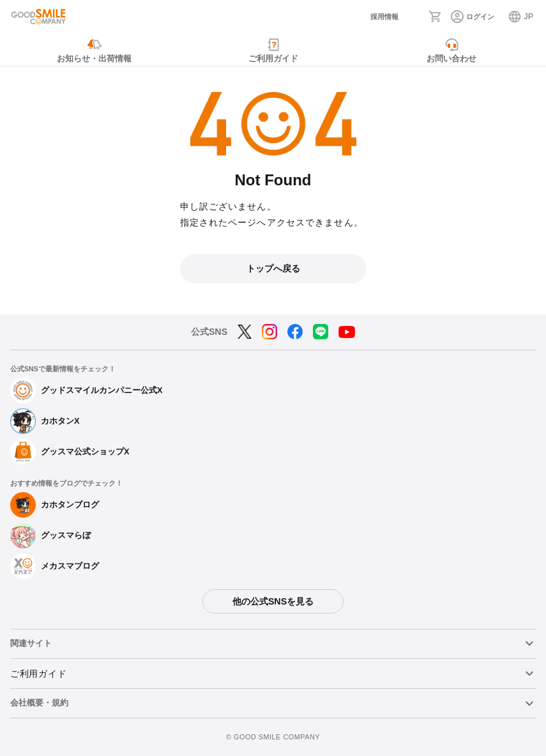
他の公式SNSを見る (273, 601)
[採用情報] (374, 17)
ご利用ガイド (38, 674)
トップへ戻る (273, 268)
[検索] (413, 17)
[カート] (436, 17)
